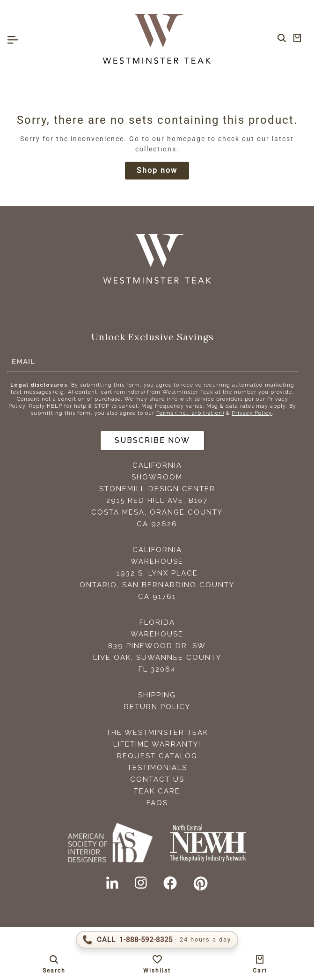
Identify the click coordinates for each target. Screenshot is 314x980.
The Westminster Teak (157, 733)
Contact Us (157, 779)
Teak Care (157, 791)
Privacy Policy (252, 413)
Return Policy (157, 707)
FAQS (157, 803)
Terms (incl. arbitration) (190, 413)
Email (23, 362)
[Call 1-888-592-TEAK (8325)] (157, 940)
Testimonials (157, 768)
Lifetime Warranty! (157, 744)
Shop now (157, 170)
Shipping (157, 695)
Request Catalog (157, 756)
